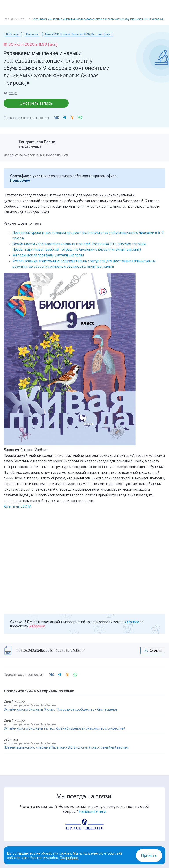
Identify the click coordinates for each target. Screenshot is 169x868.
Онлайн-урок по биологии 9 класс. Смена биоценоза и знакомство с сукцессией (64, 728)
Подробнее (20, 180)
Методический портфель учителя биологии (48, 255)
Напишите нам (92, 811)
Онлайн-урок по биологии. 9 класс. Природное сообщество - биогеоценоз (60, 709)
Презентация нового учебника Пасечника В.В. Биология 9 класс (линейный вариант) (67, 747)
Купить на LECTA (17, 506)
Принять (149, 855)
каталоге (132, 622)
